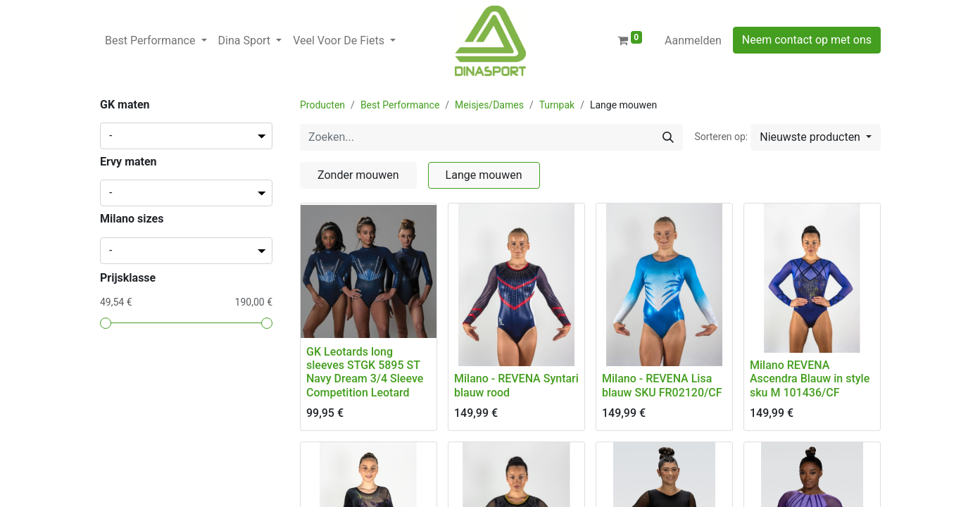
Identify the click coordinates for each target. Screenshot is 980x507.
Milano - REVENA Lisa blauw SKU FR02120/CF (662, 385)
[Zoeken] (668, 137)
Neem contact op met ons (807, 40)
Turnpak (557, 105)
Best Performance (400, 105)
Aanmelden (693, 40)
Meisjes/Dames (489, 105)
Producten (322, 105)
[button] (816, 137)
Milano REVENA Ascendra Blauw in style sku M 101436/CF (810, 378)
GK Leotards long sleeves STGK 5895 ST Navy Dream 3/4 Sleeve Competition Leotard (365, 372)
